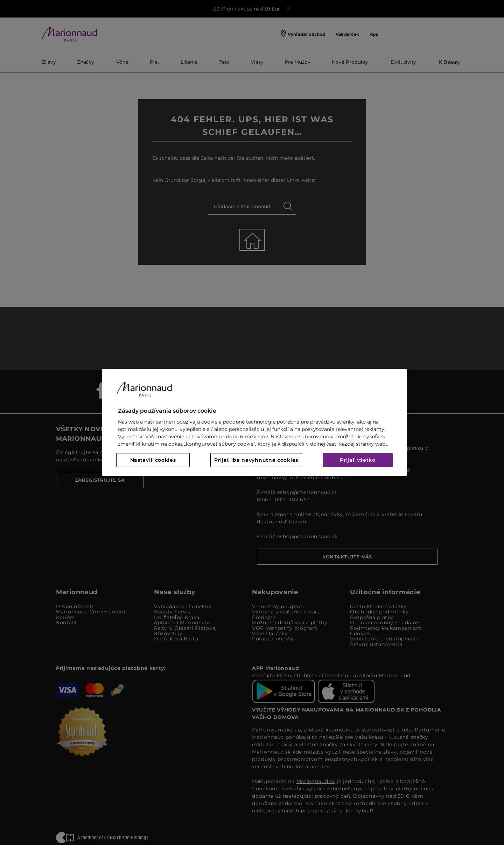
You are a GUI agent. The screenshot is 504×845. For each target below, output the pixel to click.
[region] (254, 422)
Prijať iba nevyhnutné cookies (256, 460)
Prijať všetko (358, 460)
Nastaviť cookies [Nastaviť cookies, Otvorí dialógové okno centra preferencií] (153, 460)
